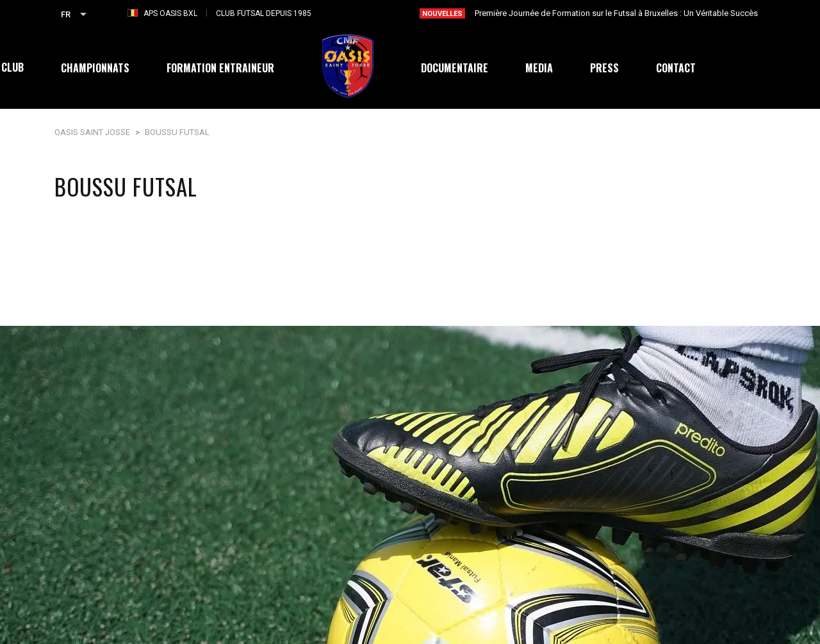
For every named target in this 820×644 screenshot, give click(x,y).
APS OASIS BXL (170, 13)
